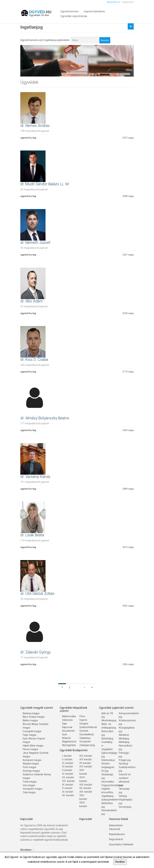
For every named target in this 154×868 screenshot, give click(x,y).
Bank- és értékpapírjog (108, 726)
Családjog (107, 742)
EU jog (105, 771)
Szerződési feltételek (121, 844)
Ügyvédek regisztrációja (74, 16)
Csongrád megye (32, 731)
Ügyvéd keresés (70, 11)
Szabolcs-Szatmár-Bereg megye (37, 776)
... (77, 687)
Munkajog (124, 742)
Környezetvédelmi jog (125, 715)
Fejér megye (30, 735)
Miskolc (66, 738)
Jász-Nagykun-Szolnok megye (36, 755)
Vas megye (29, 785)
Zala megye (29, 792)
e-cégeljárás (107, 747)
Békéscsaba (68, 716)
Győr (65, 734)
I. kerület (67, 756)
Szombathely (86, 734)
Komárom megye (32, 760)
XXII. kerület (83, 797)
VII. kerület (68, 777)
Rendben (120, 862)
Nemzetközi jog (125, 747)
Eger (65, 724)
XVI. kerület (86, 767)
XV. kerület (85, 763)
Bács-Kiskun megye (34, 717)
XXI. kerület (86, 792)
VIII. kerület (68, 781)
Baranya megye (31, 713)
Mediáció (124, 735)
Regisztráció (128, 2)
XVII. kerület (83, 772)
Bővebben (26, 850)
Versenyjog (125, 807)
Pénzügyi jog (124, 755)
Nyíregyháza (68, 745)
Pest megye (29, 767)
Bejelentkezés (114, 2)
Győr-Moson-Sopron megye (34, 740)
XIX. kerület (86, 785)
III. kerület (68, 763)
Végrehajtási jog (125, 801)
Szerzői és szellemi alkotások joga (125, 780)
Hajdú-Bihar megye (33, 746)
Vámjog (123, 796)
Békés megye (30, 720)
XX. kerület (85, 788)
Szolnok (84, 731)
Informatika (108, 782)
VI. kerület (68, 774)
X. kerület (67, 788)
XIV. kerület (86, 759)
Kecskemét (68, 731)
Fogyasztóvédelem (108, 785)
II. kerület (67, 759)
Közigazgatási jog (125, 729)
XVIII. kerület (83, 779)
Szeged (84, 724)
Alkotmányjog (108, 720)
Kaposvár (67, 727)
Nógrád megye (31, 764)
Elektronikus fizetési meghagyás (108, 764)
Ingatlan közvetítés (107, 791)
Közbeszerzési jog (125, 722)
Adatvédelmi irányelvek (116, 827)
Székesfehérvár (86, 727)
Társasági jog (124, 791)
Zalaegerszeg (86, 745)
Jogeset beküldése (94, 11)
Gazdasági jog (107, 776)
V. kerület (67, 770)
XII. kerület (68, 795)
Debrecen (67, 720)
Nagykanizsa (68, 742)
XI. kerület (68, 792)
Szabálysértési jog (125, 769)
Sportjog (123, 764)
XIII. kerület (86, 756)
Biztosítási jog (107, 733)
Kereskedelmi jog (108, 812)
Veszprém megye (33, 789)
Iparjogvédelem (108, 800)
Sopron (83, 720)
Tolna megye (30, 782)
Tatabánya (85, 738)
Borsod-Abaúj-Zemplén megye (36, 726)
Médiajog (124, 739)
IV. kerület (67, 767)
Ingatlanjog (107, 796)
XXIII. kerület (83, 804)
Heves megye (30, 749)
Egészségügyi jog (108, 755)
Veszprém (85, 742)
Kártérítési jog (107, 805)
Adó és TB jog (107, 715)
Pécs (82, 716)
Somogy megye (31, 771)
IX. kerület (68, 785)
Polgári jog (125, 760)
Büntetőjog (107, 739)
